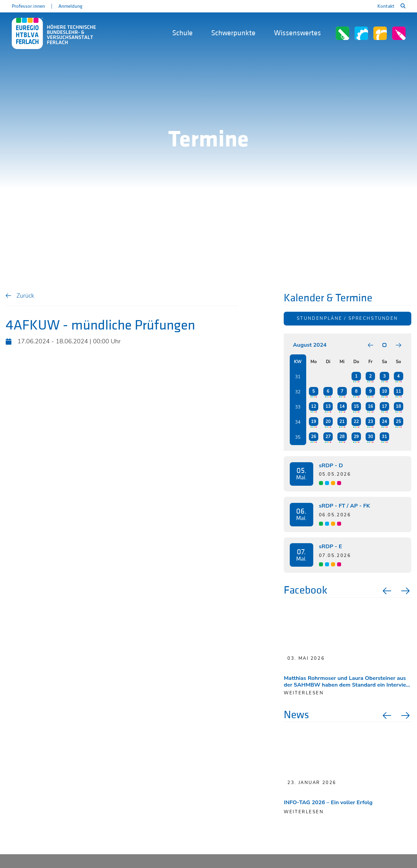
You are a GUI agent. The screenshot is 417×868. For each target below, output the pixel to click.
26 (313, 437)
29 (356, 437)
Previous (386, 591)
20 (328, 422)
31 (384, 437)
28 (342, 437)
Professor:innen (28, 6)
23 (370, 422)
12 (313, 406)
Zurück (25, 295)
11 (398, 391)
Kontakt (386, 6)
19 (313, 422)
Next (406, 591)
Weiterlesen (304, 812)
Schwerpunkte (233, 33)
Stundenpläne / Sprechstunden (347, 318)
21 (342, 422)
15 (356, 406)
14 (342, 406)
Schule (182, 33)
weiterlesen (304, 693)
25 (398, 422)
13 (328, 406)
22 (356, 422)
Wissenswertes (297, 33)
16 (370, 406)
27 (328, 437)
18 (398, 406)
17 (384, 406)
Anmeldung (70, 6)
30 (370, 437)
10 (384, 391)
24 (384, 422)
